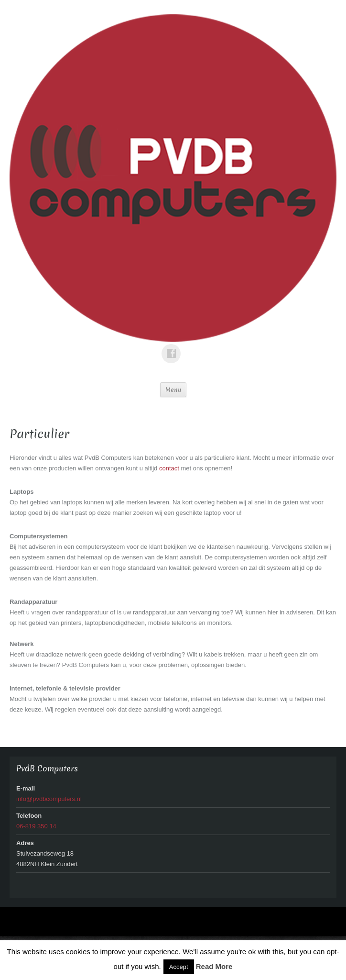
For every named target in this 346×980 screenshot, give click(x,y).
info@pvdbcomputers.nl (49, 799)
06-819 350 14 (36, 826)
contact (170, 468)
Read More (214, 966)
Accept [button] (179, 967)
